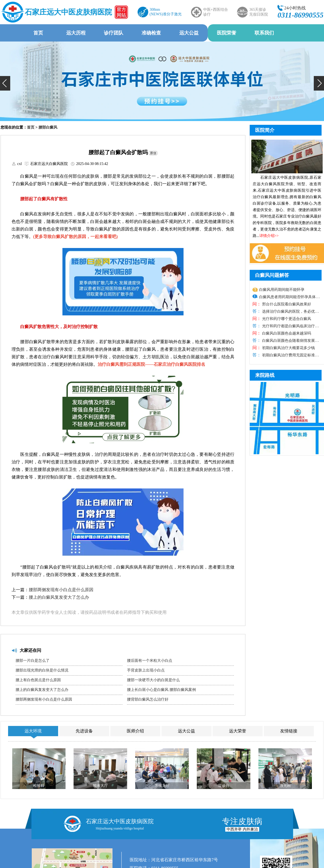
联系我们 (264, 33)
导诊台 (224, 786)
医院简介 (265, 130)
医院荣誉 (227, 33)
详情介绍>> (269, 236)
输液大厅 (100, 786)
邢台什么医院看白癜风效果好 (286, 304)
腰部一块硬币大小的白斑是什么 (153, 680)
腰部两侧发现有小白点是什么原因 (61, 590)
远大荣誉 (238, 731)
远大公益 (189, 33)
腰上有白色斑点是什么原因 (38, 680)
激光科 (285, 786)
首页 (38, 33)
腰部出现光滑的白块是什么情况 (42, 670)
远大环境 (33, 731)
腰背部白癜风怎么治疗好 (148, 699)
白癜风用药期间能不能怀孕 (282, 290)
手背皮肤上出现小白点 (146, 670)
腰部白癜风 (48, 127)
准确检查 (151, 33)
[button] (5, 83)
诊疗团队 (114, 33)
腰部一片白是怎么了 (33, 661)
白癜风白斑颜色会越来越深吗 (286, 333)
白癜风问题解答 (272, 275)
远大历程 (76, 33)
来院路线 (265, 375)
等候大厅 (162, 786)
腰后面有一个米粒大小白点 (150, 661)
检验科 (39, 786)
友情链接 (289, 731)
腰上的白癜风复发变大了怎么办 (59, 597)
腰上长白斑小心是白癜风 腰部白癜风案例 (161, 690)
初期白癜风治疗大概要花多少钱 (288, 348)
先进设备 (84, 731)
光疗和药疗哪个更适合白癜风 (286, 319)
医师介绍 (135, 731)
